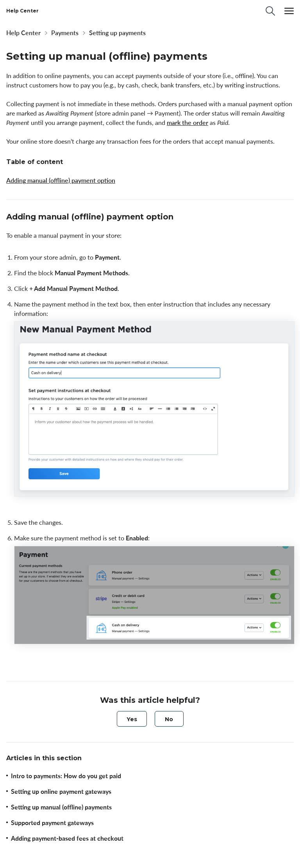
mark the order (187, 123)
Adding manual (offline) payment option (61, 180)
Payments (65, 33)
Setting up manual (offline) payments (61, 807)
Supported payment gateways (52, 823)
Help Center (23, 33)
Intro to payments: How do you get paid (66, 776)
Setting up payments (117, 33)
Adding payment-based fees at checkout (67, 838)
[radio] (132, 719)
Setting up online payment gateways (61, 791)
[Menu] (289, 11)
